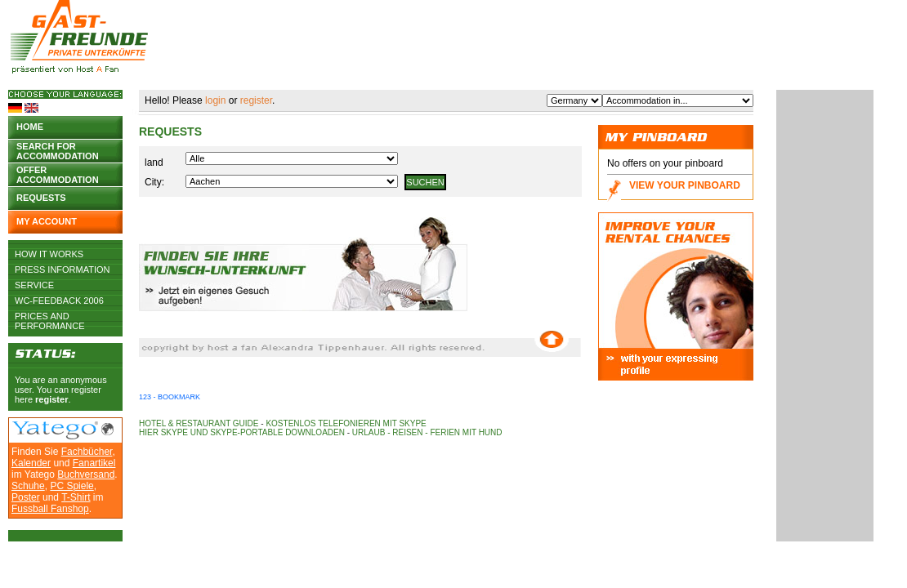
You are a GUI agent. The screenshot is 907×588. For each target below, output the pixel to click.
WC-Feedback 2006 (59, 301)
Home (30, 127)
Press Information (63, 269)
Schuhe (28, 486)
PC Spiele (71, 486)
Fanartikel (94, 463)
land (154, 163)
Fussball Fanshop (50, 509)
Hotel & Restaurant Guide (199, 423)
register (51, 399)
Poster (26, 497)
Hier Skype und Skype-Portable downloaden (242, 432)
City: (154, 182)
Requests (41, 198)
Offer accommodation (58, 174)
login (215, 100)
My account (47, 221)
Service (34, 285)
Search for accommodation (58, 150)
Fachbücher (87, 452)
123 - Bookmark (170, 397)
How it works (49, 254)
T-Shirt (76, 497)
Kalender (31, 463)
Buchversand (86, 474)
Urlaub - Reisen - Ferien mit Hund (427, 432)
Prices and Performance (50, 316)
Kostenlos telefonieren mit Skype (346, 423)
